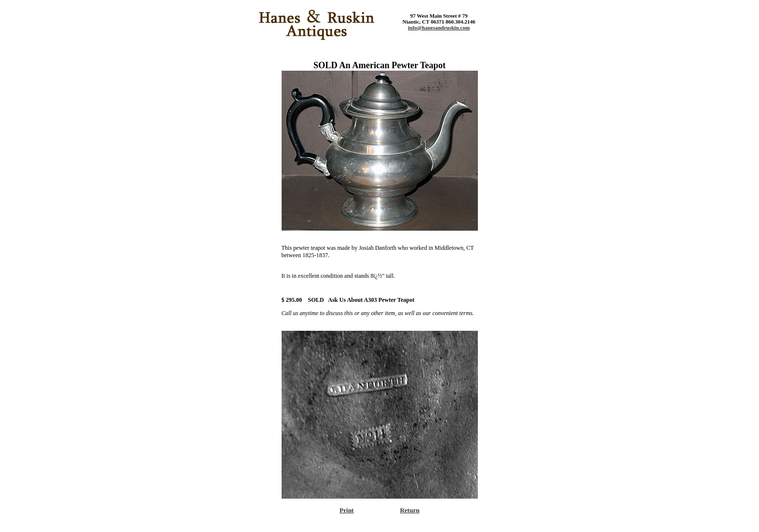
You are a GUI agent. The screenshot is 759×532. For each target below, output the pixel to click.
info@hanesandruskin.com (439, 27)
